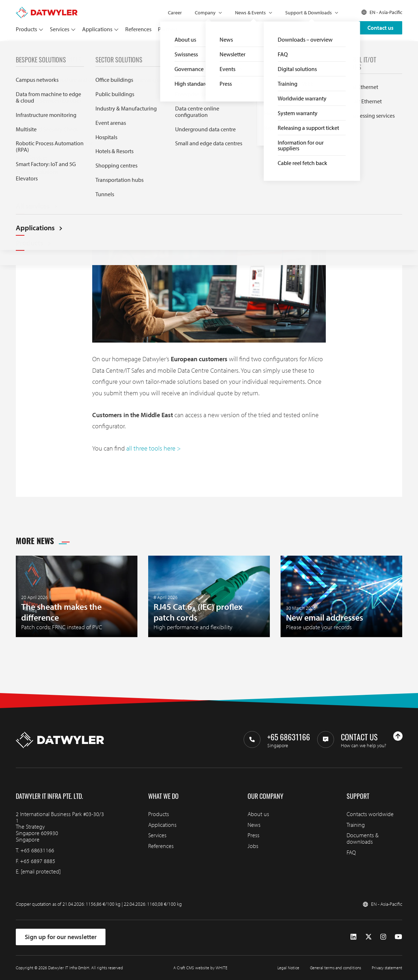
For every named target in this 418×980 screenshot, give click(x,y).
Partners (168, 29)
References (138, 29)
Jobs (253, 846)
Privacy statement (387, 968)
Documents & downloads (363, 838)
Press (253, 835)
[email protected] (41, 871)
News (36, 49)
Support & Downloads (309, 13)
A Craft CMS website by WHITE (200, 968)
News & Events (250, 13)
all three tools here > (154, 448)
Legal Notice (288, 968)
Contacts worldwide (370, 814)
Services (60, 29)
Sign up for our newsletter (61, 937)
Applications (97, 29)
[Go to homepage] (47, 10)
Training (356, 825)
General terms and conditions (335, 968)
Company (205, 13)
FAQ (351, 852)
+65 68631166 (37, 850)
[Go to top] (398, 736)
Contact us (381, 28)
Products (26, 29)
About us (258, 814)
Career (175, 13)
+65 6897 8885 (38, 861)
